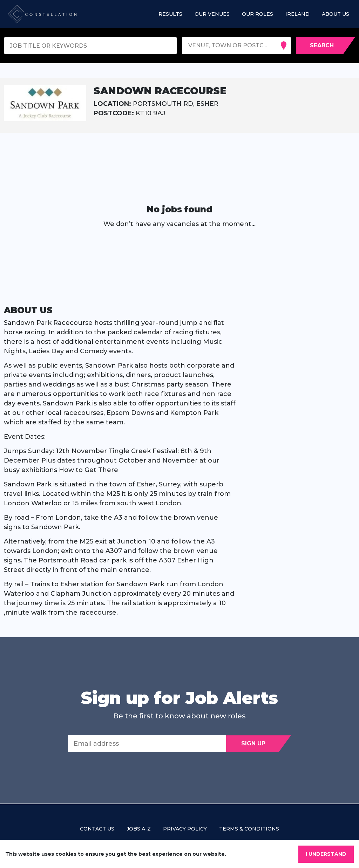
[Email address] (147, 744)
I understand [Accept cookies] (326, 854)
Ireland (297, 14)
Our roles (258, 14)
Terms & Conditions (249, 829)
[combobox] (189, 46)
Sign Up (253, 743)
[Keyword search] (91, 46)
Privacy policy (185, 829)
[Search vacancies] (326, 46)
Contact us (97, 829)
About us (336, 14)
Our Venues (212, 14)
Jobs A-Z (139, 829)
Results (170, 14)
